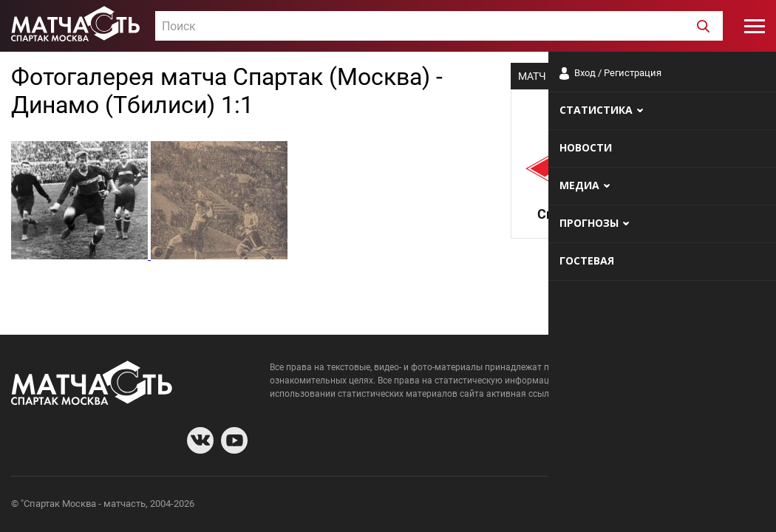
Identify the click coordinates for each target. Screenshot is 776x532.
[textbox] (439, 27)
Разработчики (644, 506)
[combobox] (439, 26)
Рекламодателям (726, 506)
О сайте (585, 506)
